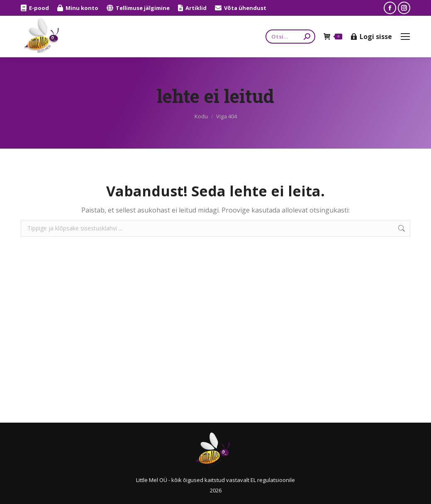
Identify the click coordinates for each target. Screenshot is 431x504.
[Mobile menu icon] (405, 37)
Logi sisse (371, 37)
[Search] (290, 37)
